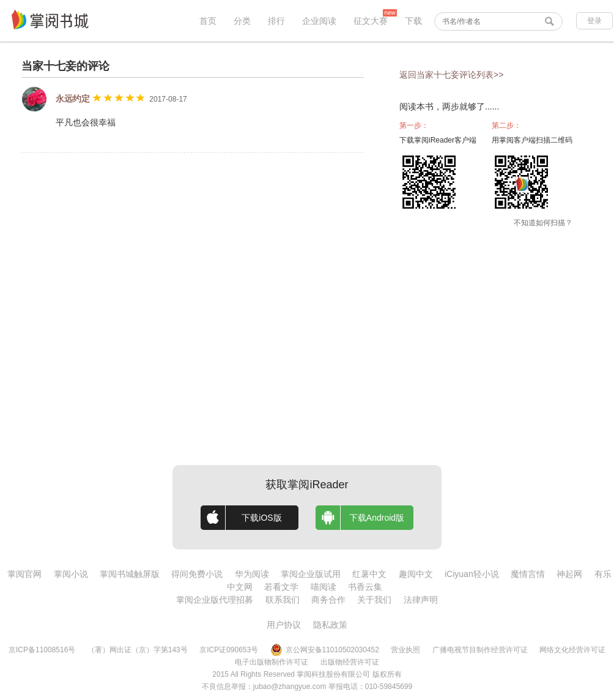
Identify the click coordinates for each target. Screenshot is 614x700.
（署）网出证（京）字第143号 (138, 650)
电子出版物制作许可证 (272, 662)
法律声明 (421, 600)
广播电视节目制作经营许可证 (480, 650)
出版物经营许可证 (350, 662)
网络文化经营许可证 (572, 650)
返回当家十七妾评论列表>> (451, 75)
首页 (208, 21)
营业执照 (405, 650)
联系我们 (283, 600)
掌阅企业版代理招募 (215, 600)
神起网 (569, 574)
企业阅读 (319, 21)
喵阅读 (324, 587)
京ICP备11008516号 (42, 650)
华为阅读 (252, 574)
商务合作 (328, 600)
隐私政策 (330, 625)
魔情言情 (528, 574)
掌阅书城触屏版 (130, 574)
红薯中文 (369, 574)
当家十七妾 (49, 66)
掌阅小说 (71, 574)
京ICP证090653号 (229, 650)
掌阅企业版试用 (311, 574)
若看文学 (281, 587)
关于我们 (374, 600)
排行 (276, 21)
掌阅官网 (24, 574)
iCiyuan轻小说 (472, 574)
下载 (413, 21)
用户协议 (284, 625)
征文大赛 (371, 21)
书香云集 (365, 587)
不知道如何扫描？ (543, 223)
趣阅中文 (416, 574)
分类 (242, 21)
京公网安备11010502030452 (325, 650)
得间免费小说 (197, 574)
